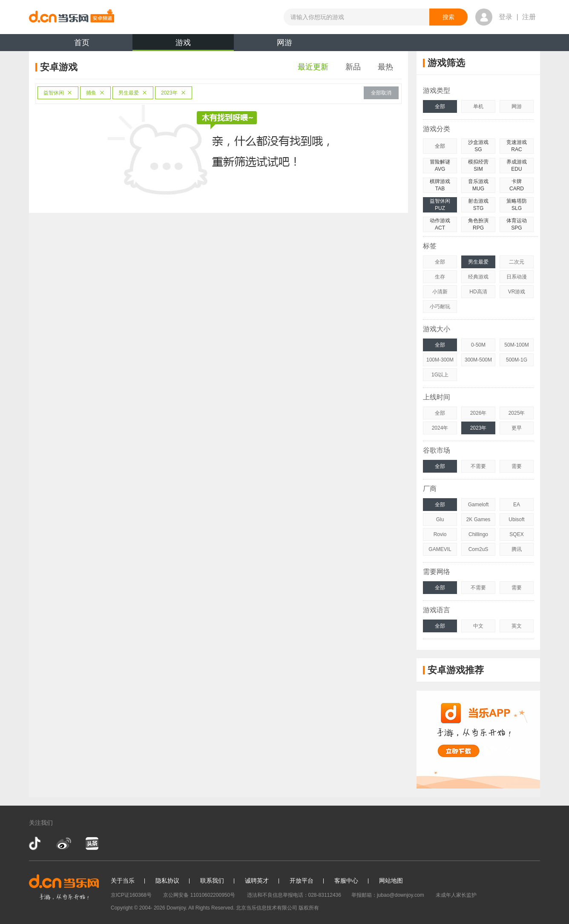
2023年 (174, 93)
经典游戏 (478, 277)
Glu (440, 519)
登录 (506, 17)
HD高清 (478, 292)
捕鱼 (95, 93)
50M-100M (516, 345)
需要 (517, 466)
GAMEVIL (440, 549)
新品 (353, 67)
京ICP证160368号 (131, 895)
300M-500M (478, 360)
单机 (478, 106)
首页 (82, 43)
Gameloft (478, 505)
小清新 (440, 292)
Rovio (440, 534)
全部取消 (381, 93)
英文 (517, 626)
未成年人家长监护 (456, 895)
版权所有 (309, 908)
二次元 (517, 262)
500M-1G (517, 360)
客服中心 (346, 881)
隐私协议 (167, 881)
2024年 (440, 428)
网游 (284, 43)
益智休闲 (58, 93)
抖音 (36, 844)
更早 (517, 428)
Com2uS (478, 549)
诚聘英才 (257, 881)
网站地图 (391, 881)
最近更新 (313, 67)
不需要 (478, 466)
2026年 (478, 413)
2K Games (478, 519)
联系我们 (212, 881)
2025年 (517, 413)
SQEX (516, 534)
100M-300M (440, 360)
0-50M (478, 345)
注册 (529, 17)
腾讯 (517, 549)
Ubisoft (516, 519)
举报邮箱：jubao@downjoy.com (388, 895)
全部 (440, 106)
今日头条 (92, 844)
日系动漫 (517, 277)
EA (517, 505)
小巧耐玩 (440, 307)
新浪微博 (64, 844)
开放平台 (302, 881)
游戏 (183, 45)
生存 (440, 277)
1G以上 (440, 375)
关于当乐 (123, 881)
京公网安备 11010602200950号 (199, 895)
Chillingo (478, 534)
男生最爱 (133, 93)
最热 (385, 67)
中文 (478, 626)
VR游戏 (517, 292)
